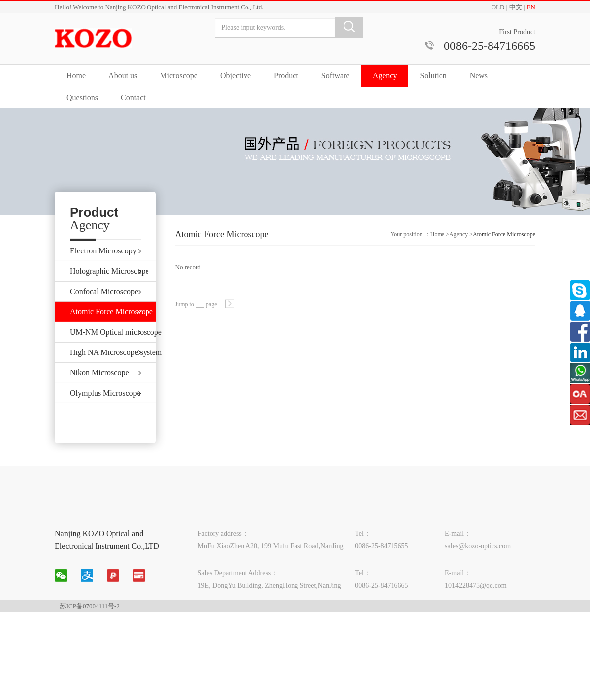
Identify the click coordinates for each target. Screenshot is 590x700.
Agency (385, 75)
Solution (433, 75)
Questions (82, 97)
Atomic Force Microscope (504, 240)
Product (286, 75)
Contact (133, 97)
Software (336, 75)
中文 (516, 7)
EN (531, 7)
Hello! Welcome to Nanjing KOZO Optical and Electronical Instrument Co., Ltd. (159, 7)
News (479, 75)
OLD (498, 7)
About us (123, 75)
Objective (236, 75)
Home (76, 75)
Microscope (179, 75)
